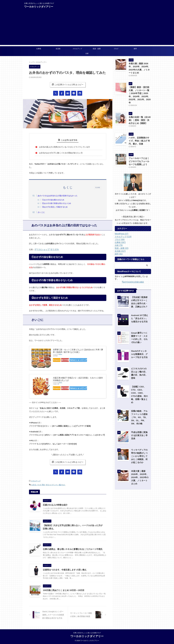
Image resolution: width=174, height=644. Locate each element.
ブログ (116, 49)
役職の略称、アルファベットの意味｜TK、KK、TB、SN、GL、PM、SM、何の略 (140, 401)
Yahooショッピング (86, 361)
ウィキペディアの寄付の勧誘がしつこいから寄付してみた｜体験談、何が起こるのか (139, 440)
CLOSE (98, 188)
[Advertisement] (87, 28)
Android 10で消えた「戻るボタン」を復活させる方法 (140, 306)
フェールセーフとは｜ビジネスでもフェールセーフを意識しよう (140, 150)
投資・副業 (97, 49)
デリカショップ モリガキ (45, 251)
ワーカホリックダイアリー (39, 7)
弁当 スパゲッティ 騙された (56, 485)
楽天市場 (70, 361)
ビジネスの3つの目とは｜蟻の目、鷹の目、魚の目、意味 (140, 359)
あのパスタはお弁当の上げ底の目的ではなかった (62, 196)
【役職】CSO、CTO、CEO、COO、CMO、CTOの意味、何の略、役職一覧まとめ (140, 380)
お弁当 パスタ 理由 (38, 485)
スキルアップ (77, 49)
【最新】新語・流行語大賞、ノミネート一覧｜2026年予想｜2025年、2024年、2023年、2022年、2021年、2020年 (140, 88)
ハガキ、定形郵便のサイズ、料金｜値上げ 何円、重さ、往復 (140, 130)
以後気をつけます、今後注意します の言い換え (63, 570)
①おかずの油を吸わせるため (58, 200)
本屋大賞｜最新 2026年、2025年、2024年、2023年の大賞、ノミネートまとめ (140, 66)
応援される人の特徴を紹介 (54, 505)
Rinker (60, 355)
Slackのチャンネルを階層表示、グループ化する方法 (140, 342)
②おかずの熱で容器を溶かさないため (61, 203)
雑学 (135, 49)
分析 (87, 53)
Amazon (58, 361)
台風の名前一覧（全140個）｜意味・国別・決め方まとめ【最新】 (140, 111)
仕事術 (39, 49)
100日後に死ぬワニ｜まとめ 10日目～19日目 (62, 590)
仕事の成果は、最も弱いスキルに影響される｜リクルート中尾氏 (71, 549)
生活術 (58, 49)
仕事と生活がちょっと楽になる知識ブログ (87, 633)
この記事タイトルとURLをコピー (68, 85)
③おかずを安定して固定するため (60, 207)
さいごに (46, 213)
